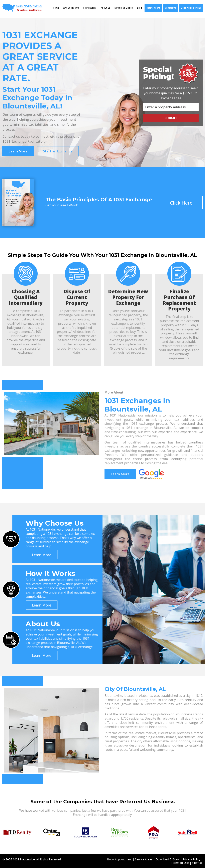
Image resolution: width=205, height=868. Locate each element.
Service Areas (144, 859)
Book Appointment (191, 8)
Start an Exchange (58, 151)
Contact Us (170, 8)
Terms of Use (180, 862)
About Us (106, 8)
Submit (171, 118)
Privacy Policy (191, 859)
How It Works (90, 8)
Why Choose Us (71, 8)
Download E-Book (124, 8)
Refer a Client (153, 8)
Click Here (181, 202)
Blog (140, 8)
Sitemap (197, 862)
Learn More (18, 151)
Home (56, 8)
